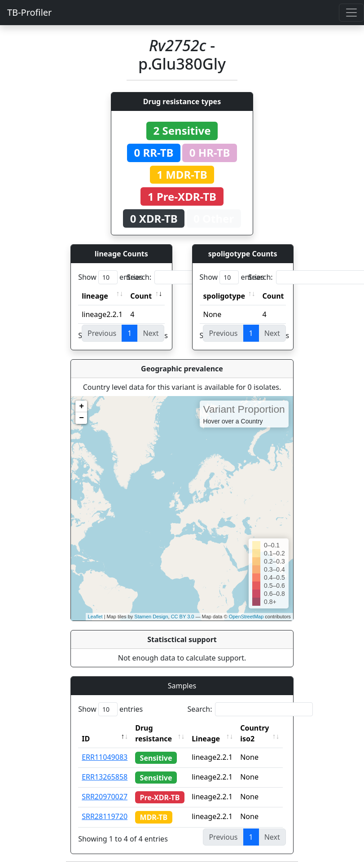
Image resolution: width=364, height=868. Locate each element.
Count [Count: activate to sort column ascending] (141, 296)
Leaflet (95, 617)
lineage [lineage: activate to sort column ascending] (95, 296)
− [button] (81, 418)
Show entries (110, 277)
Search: (189, 277)
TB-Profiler (29, 12)
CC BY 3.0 (183, 617)
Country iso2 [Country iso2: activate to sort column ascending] (257, 733)
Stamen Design (151, 617)
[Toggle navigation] (351, 13)
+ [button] (81, 406)
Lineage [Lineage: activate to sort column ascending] (208, 739)
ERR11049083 (105, 757)
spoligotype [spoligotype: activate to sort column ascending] (224, 296)
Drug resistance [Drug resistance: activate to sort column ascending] (153, 733)
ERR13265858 (105, 777)
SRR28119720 (105, 816)
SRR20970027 (105, 797)
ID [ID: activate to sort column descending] (86, 739)
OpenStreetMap (246, 617)
